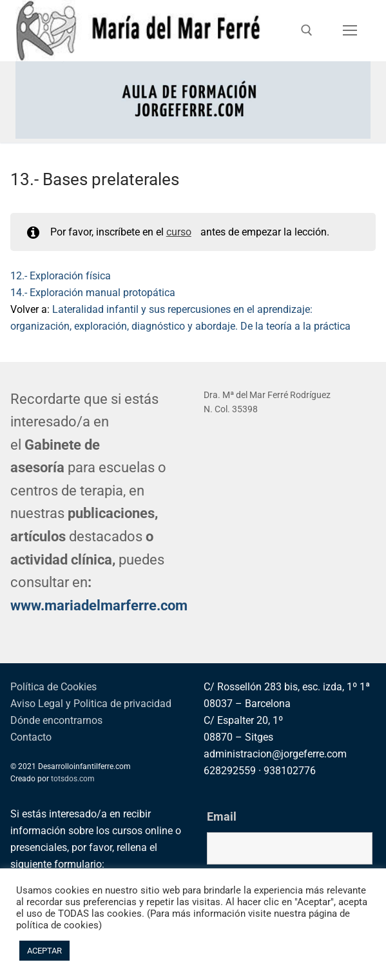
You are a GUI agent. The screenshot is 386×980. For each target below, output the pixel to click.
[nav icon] (350, 31)
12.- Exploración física (61, 276)
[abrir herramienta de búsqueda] (307, 30)
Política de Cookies (53, 687)
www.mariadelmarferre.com (99, 605)
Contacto (31, 737)
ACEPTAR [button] (44, 951)
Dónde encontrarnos (56, 720)
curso (179, 232)
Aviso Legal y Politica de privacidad (91, 704)
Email (222, 816)
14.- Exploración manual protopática (93, 293)
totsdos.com (73, 779)
